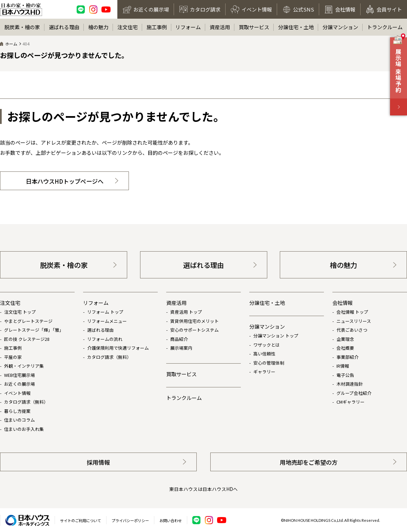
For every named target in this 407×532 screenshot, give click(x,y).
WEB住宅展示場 (20, 375)
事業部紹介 (347, 357)
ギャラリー (264, 372)
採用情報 (98, 462)
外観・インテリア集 (24, 366)
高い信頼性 (264, 354)
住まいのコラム (20, 420)
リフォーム (188, 27)
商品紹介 (179, 339)
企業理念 (345, 339)
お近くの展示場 (20, 384)
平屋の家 (13, 357)
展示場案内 (181, 348)
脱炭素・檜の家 (22, 27)
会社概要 (345, 348)
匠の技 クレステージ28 (27, 339)
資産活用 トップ (186, 312)
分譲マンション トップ (276, 336)
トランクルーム (385, 27)
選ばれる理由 (64, 27)
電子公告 (345, 375)
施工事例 (157, 27)
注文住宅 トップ (20, 312)
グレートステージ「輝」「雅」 (34, 330)
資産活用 (220, 27)
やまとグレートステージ (28, 321)
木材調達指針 (350, 384)
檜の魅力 (98, 27)
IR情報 (343, 366)
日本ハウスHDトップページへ (65, 181)
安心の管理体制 (269, 363)
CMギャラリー (351, 402)
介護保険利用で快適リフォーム (118, 348)
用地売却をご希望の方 (309, 462)
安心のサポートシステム (195, 330)
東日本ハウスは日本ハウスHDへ (203, 489)
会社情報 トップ (352, 312)
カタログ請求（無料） (26, 402)
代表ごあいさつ (352, 330)
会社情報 (343, 303)
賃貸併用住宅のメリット (195, 321)
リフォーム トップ (105, 312)
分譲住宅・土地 (296, 27)
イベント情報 (17, 393)
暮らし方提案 (17, 411)
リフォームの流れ (105, 339)
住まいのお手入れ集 (24, 429)
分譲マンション (340, 27)
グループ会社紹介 (354, 393)
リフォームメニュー (107, 321)
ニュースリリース (354, 321)
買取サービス (254, 27)
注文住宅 (128, 27)
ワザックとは (267, 345)
